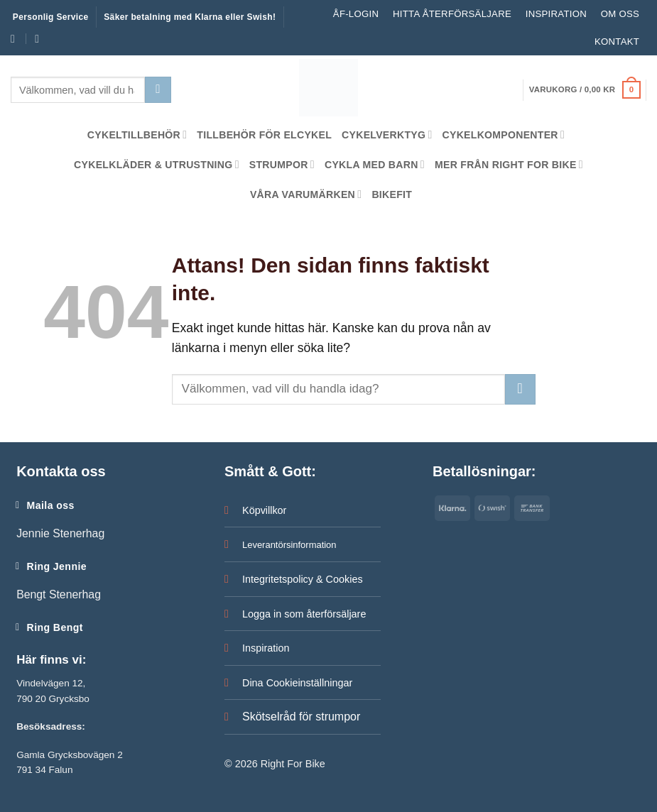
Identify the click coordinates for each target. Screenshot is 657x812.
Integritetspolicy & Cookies (303, 579)
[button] (585, 90)
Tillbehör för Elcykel (264, 135)
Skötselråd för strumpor (301, 717)
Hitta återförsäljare (452, 14)
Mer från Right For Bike (509, 164)
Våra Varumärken (306, 194)
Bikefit (392, 194)
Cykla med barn (375, 164)
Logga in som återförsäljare (304, 614)
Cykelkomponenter (504, 135)
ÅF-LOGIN (356, 14)
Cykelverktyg (387, 135)
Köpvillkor (264, 510)
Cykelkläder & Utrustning (157, 164)
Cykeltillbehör (137, 135)
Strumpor (282, 164)
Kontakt (617, 42)
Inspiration (556, 14)
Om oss (620, 14)
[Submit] (158, 90)
